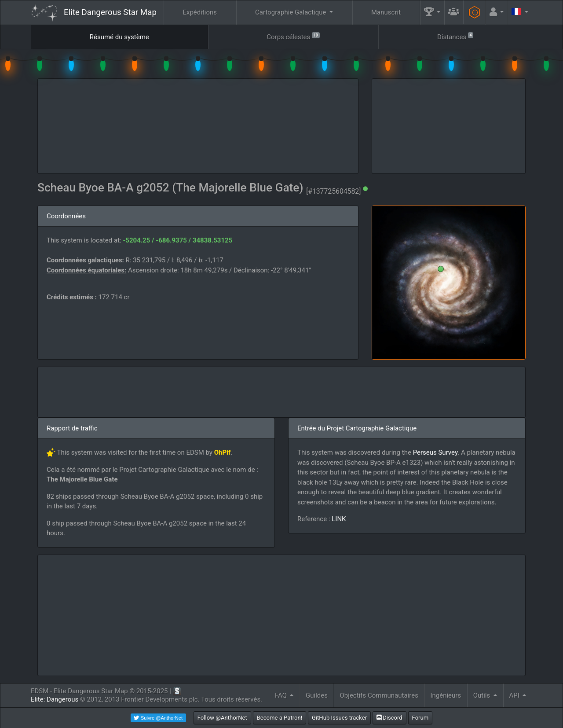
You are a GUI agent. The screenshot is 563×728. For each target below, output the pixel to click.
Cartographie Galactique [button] (291, 12)
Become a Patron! (280, 718)
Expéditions (200, 12)
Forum (420, 718)
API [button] (515, 695)
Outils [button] (483, 695)
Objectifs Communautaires (379, 695)
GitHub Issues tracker (339, 718)
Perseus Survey (435, 452)
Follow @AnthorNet (222, 718)
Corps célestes (293, 36)
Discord (389, 718)
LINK (339, 519)
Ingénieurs (446, 695)
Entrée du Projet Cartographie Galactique (357, 428)
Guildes (317, 695)
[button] (432, 13)
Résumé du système (119, 37)
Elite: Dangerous (55, 699)
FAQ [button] (282, 695)
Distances (455, 36)
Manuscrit (386, 12)
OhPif (223, 452)
